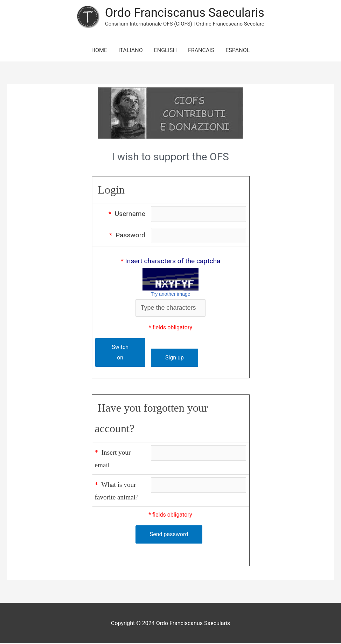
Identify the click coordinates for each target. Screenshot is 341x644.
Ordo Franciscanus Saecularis (185, 13)
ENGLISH (165, 51)
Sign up (174, 358)
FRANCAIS (201, 51)
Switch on (120, 353)
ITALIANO (130, 51)
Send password (169, 535)
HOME (99, 51)
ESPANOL (238, 51)
